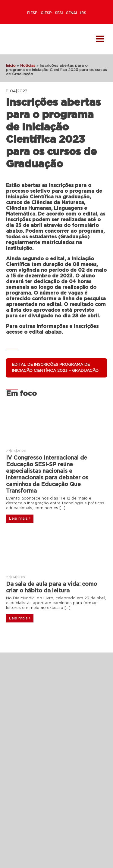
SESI (59, 13)
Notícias (28, 66)
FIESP (32, 13)
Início (11, 66)
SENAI (72, 13)
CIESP (46, 13)
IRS (83, 13)
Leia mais (20, 518)
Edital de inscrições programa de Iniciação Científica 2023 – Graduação (55, 368)
